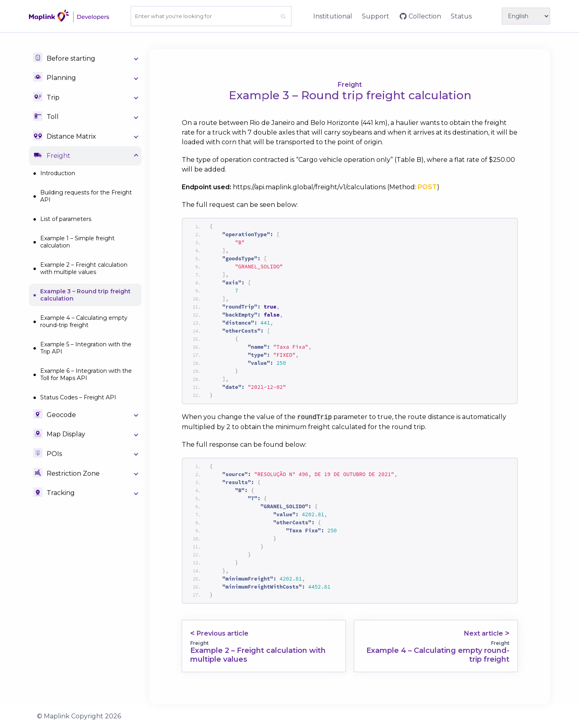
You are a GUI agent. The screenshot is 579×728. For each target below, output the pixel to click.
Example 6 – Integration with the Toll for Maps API (86, 374)
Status (461, 16)
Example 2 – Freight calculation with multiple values (84, 268)
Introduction (58, 173)
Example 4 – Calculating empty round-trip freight (84, 321)
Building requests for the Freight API (86, 196)
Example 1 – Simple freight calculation (77, 242)
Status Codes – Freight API (78, 397)
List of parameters (66, 219)
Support (376, 16)
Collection (425, 16)
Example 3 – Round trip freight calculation (85, 295)
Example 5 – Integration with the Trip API (86, 348)
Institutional (333, 16)
